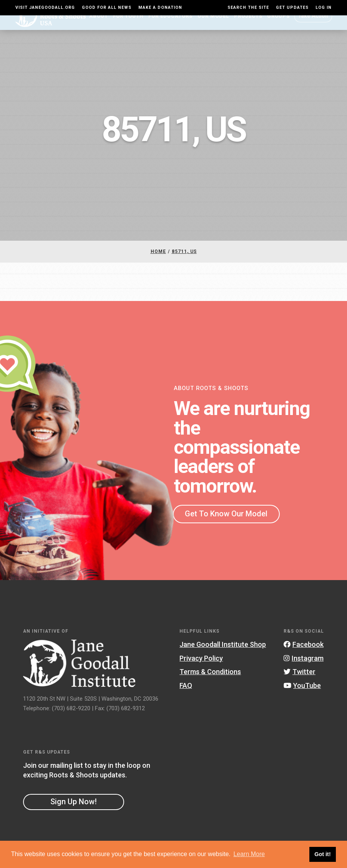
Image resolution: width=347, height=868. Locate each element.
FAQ (186, 699)
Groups (278, 29)
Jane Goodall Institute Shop (223, 657)
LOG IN (324, 7)
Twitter (300, 685)
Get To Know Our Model (226, 527)
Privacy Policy (201, 671)
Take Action (313, 29)
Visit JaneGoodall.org (45, 7)
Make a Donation (160, 7)
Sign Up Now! (74, 814)
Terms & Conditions (210, 685)
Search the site (248, 7)
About (99, 29)
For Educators (170, 29)
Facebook (304, 657)
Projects (248, 29)
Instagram (304, 671)
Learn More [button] (249, 854)
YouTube (302, 699)
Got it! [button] (322, 854)
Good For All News (107, 7)
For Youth (128, 29)
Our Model (213, 29)
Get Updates (292, 7)
